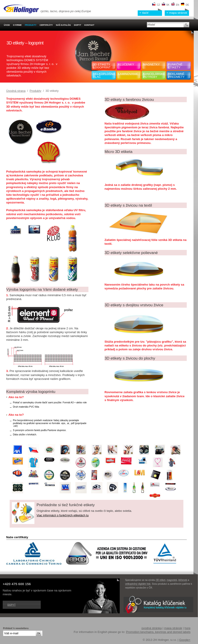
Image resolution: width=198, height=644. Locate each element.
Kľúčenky (126, 64)
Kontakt (89, 25)
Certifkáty (46, 25)
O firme (17, 25)
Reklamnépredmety (176, 75)
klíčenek (183, 580)
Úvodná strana (16, 91)
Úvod (7, 25)
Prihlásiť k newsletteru (16, 628)
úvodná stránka (151, 628)
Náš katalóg (63, 25)
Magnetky (151, 64)
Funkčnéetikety (175, 66)
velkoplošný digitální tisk (138, 584)
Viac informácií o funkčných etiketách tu (63, 515)
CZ (156, 5)
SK (166, 5)
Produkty (36, 91)
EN (175, 5)
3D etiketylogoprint (102, 66)
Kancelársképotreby (154, 75)
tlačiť (145, 13)
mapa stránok (178, 13)
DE (185, 5)
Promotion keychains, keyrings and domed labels (158, 632)
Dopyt (11, 605)
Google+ (185, 640)
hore (187, 628)
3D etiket (161, 580)
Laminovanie (128, 74)
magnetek (172, 580)
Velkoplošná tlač (104, 75)
